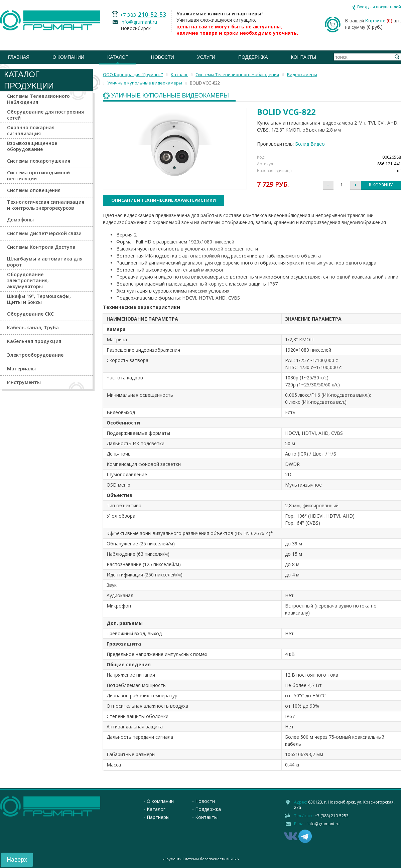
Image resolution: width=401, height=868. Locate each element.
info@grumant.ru (139, 22)
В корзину (381, 185)
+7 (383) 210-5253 (332, 816)
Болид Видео (310, 144)
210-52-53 (152, 14)
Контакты (304, 57)
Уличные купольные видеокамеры (170, 96)
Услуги (206, 57)
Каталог (118, 57)
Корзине (375, 21)
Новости (163, 57)
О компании (68, 57)
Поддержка (253, 57)
